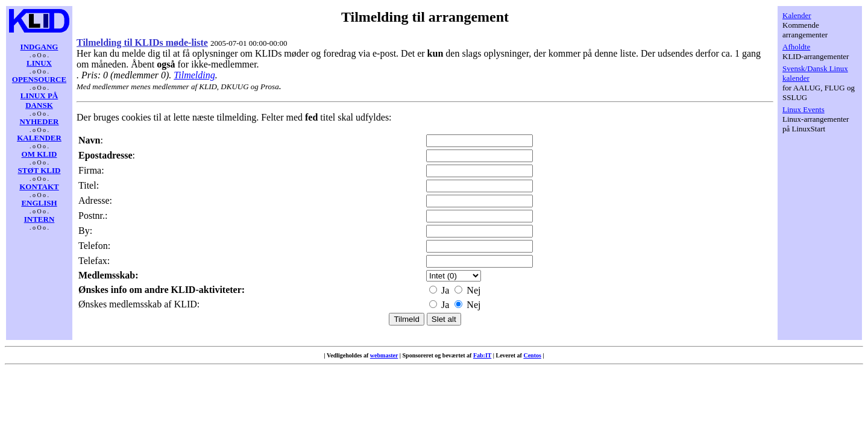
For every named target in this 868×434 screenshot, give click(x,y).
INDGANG (39, 47)
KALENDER (39, 138)
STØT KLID (39, 170)
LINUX (39, 63)
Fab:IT (482, 355)
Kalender (797, 15)
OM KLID (39, 154)
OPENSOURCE (39, 79)
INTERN (39, 219)
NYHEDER (39, 121)
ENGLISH (39, 203)
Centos (532, 355)
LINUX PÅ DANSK (39, 100)
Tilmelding (194, 75)
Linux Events (804, 109)
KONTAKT (39, 187)
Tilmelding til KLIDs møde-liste (142, 42)
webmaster (384, 355)
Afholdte (796, 47)
